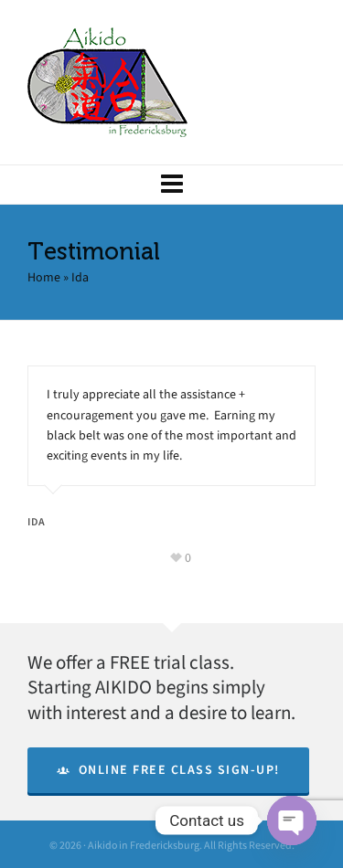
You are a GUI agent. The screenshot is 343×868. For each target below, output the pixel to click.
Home (44, 277)
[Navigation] (171, 185)
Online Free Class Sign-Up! (168, 770)
